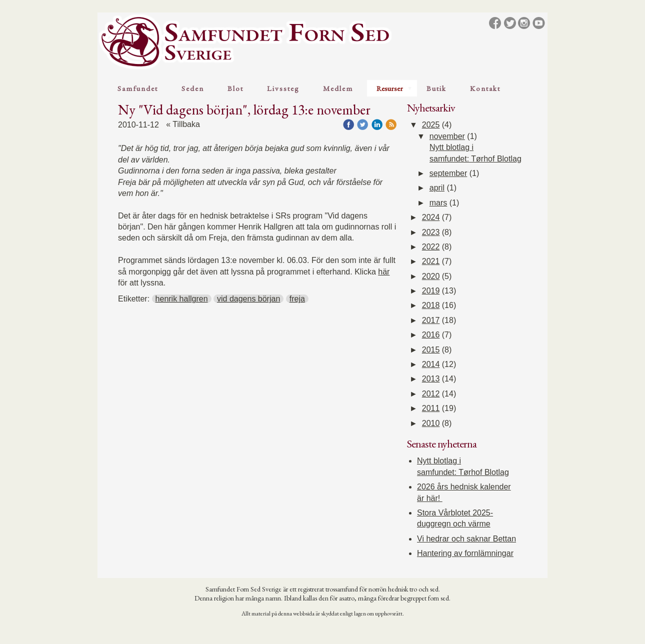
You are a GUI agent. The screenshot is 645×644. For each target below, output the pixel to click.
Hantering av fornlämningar (465, 553)
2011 (431, 408)
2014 (431, 364)
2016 (431, 335)
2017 (431, 320)
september (448, 173)
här (384, 272)
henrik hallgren (182, 299)
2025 (431, 125)
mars (438, 203)
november (447, 136)
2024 (431, 217)
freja (297, 299)
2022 (431, 247)
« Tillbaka (183, 124)
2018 (431, 305)
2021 (431, 261)
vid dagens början (248, 299)
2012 (431, 394)
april (437, 188)
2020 (431, 276)
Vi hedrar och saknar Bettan (466, 539)
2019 (431, 291)
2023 (431, 232)
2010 (431, 423)
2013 (431, 379)
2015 (431, 350)
